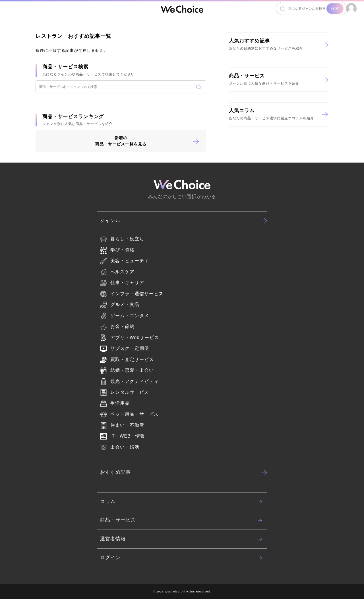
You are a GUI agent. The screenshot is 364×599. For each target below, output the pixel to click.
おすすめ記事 (184, 473)
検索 (335, 9)
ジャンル (184, 221)
